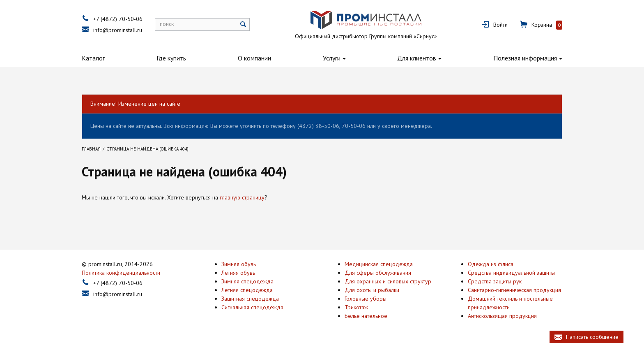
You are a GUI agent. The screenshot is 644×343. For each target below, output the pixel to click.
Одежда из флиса (491, 264)
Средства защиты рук (495, 281)
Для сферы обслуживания (378, 273)
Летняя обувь (238, 273)
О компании (254, 58)
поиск (167, 24)
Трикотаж (356, 307)
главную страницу (242, 197)
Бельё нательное (366, 316)
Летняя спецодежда (247, 290)
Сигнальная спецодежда (252, 307)
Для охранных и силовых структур (388, 281)
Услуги (332, 58)
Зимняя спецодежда (247, 281)
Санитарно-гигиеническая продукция (514, 290)
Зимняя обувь (239, 264)
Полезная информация (525, 58)
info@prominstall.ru (118, 30)
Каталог (93, 58)
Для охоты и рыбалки (372, 290)
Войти (500, 25)
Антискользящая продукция (502, 316)
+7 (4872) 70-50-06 (118, 19)
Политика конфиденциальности (121, 273)
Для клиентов (417, 58)
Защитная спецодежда (250, 299)
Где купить (171, 58)
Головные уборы (366, 299)
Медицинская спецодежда (379, 264)
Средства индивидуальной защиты (511, 273)
